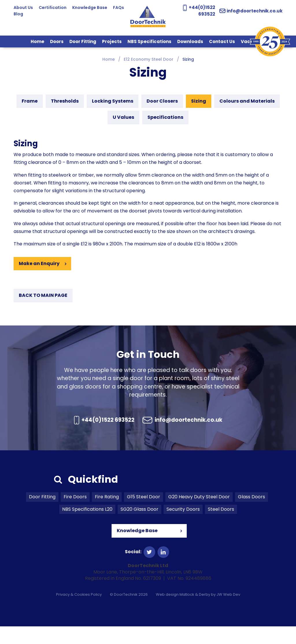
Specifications (165, 117)
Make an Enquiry (39, 263)
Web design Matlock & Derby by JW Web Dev (198, 612)
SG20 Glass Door (139, 527)
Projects (112, 41)
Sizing (199, 101)
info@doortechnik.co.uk (252, 11)
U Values (123, 117)
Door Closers (162, 101)
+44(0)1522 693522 (147, 421)
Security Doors (183, 527)
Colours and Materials (247, 101)
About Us (23, 8)
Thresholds (65, 101)
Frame (30, 101)
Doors (57, 41)
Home (37, 41)
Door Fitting (83, 41)
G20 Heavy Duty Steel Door (199, 514)
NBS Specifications (149, 41)
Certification (53, 8)
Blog (35, 14)
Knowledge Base (90, 8)
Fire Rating (107, 514)
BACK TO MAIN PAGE (43, 295)
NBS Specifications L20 (87, 527)
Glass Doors (251, 514)
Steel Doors (221, 527)
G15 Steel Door (144, 514)
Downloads (190, 41)
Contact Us (222, 41)
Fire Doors (75, 514)
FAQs (19, 14)
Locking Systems (113, 101)
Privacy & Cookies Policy (79, 612)
